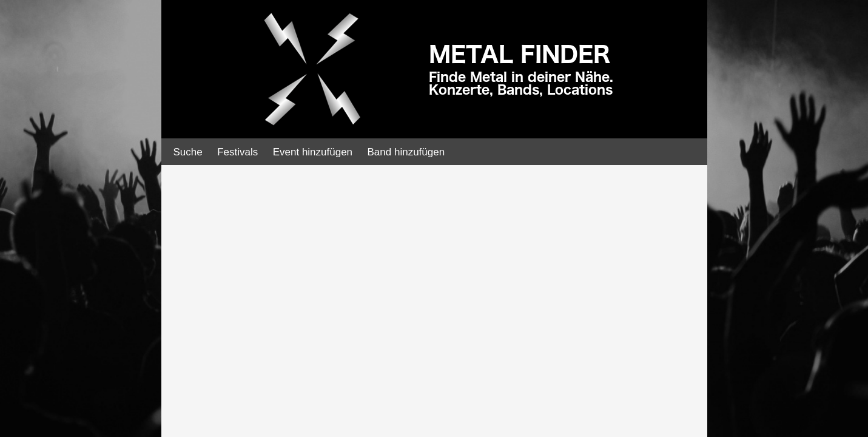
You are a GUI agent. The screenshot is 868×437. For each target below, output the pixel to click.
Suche (188, 152)
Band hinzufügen (406, 152)
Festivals (237, 152)
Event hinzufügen (313, 152)
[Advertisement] (91, 194)
